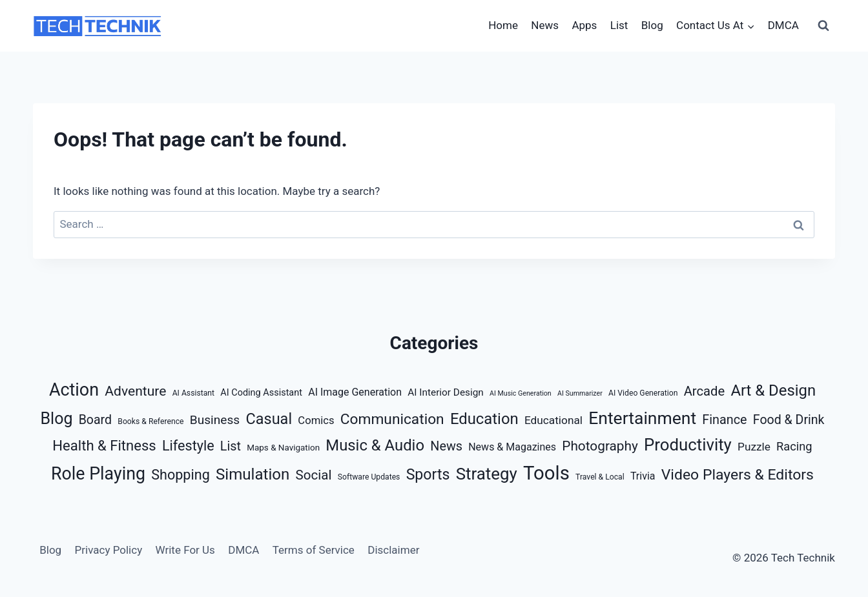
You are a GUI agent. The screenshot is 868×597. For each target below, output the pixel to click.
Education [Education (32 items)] (484, 419)
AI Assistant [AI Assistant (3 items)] (193, 393)
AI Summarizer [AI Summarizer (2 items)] (580, 393)
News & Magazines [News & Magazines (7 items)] (512, 447)
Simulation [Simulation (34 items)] (253, 474)
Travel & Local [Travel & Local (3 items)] (600, 477)
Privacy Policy (109, 550)
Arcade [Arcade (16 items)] (704, 391)
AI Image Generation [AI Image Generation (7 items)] (355, 392)
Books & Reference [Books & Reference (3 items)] (150, 421)
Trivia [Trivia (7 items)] (643, 476)
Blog (652, 25)
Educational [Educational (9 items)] (553, 420)
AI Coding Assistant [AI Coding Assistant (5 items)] (261, 393)
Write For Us (185, 550)
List (619, 25)
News (545, 25)
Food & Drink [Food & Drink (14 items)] (789, 420)
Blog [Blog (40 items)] (56, 419)
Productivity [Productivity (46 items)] (688, 445)
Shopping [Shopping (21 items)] (181, 475)
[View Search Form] (823, 26)
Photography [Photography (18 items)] (600, 446)
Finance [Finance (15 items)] (724, 420)
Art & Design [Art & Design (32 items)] (773, 390)
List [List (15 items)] (231, 446)
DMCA (783, 25)
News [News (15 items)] (446, 446)
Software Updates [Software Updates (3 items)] (369, 477)
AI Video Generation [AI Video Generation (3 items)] (643, 393)
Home (503, 25)
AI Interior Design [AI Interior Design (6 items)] (446, 392)
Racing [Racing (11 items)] (794, 446)
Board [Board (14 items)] (95, 420)
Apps (584, 25)
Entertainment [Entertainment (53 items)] (642, 418)
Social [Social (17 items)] (314, 475)
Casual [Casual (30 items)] (269, 419)
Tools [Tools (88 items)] (546, 473)
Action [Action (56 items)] (74, 390)
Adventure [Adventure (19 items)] (135, 391)
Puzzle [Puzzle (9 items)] (754, 447)
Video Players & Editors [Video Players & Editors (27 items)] (738, 475)
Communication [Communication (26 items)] (392, 419)
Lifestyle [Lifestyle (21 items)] (188, 446)
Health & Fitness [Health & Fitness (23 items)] (104, 446)
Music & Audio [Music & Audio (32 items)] (375, 445)
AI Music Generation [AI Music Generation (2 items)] (521, 393)
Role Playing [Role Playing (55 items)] (98, 474)
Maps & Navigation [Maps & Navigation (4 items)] (283, 448)
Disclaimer (393, 550)
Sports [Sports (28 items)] (428, 475)
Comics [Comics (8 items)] (316, 420)
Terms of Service (314, 550)
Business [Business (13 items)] (215, 420)
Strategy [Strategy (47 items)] (487, 474)
